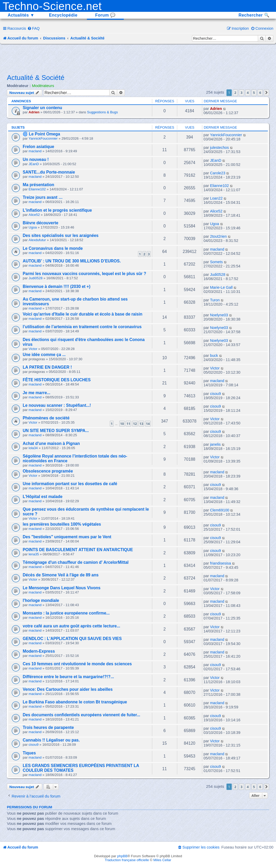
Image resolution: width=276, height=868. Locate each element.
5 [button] (254, 93)
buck (214, 356)
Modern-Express (39, 651)
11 (128, 424)
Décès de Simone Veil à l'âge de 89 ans (61, 575)
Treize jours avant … (43, 197)
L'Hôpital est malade (43, 497)
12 (135, 424)
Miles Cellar (162, 860)
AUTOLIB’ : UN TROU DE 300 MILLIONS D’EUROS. (72, 261)
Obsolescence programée (48, 471)
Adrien (34, 112)
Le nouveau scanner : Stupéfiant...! (57, 405)
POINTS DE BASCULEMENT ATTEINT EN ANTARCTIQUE (78, 550)
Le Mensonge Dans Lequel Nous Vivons (61, 588)
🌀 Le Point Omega (41, 134)
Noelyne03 (219, 315)
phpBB (122, 856)
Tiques (29, 753)
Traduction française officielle (127, 860)
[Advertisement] (138, 58)
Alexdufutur (37, 240)
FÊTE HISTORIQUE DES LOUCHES (57, 380)
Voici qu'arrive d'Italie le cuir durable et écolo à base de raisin (82, 314)
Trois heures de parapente (48, 727)
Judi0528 (36, 278)
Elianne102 (37, 189)
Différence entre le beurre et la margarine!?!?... (68, 677)
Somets (216, 262)
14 (148, 424)
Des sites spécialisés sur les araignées (61, 235)
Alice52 (34, 215)
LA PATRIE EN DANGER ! (47, 367)
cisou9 (215, 394)
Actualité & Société (36, 78)
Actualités (21, 15)
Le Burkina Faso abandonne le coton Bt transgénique (75, 702)
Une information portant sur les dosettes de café (70, 484)
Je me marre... (36, 393)
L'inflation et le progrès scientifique (57, 210)
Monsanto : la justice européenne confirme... (66, 613)
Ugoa (33, 227)
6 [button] (260, 93)
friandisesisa (220, 563)
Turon (215, 300)
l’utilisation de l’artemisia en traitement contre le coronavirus (82, 327)
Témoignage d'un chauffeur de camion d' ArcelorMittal (76, 562)
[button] (267, 93)
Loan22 (216, 198)
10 (122, 424)
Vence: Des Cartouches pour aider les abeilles (68, 689)
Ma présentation (38, 185)
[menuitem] (34, 28)
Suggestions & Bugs (102, 112)
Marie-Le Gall (221, 287)
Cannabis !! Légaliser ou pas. (51, 740)
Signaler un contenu (42, 108)
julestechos (219, 148)
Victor (33, 349)
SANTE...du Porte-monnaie (49, 172)
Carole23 (218, 173)
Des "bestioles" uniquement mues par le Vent (67, 537)
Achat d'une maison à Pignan (51, 443)
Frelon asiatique (38, 147)
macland (35, 151)
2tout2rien (218, 236)
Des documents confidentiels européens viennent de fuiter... (81, 715)
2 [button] (235, 93)
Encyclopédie (63, 15)
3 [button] (241, 93)
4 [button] (248, 93)
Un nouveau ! (36, 159)
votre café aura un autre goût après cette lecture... (71, 626)
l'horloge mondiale (41, 600)
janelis (215, 444)
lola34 (33, 448)
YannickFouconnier (43, 138)
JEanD (34, 164)
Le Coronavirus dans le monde (53, 248)
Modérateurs (43, 86)
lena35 (34, 554)
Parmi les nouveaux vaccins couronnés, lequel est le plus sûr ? (84, 274)
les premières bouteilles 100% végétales (62, 524)
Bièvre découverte (40, 223)
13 (141, 424)
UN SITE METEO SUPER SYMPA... (56, 431)
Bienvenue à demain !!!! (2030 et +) (56, 286)
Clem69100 (220, 510)
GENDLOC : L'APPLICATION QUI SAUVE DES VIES (72, 639)
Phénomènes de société (46, 418)
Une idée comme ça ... (44, 355)
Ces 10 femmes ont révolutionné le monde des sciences (77, 664)
